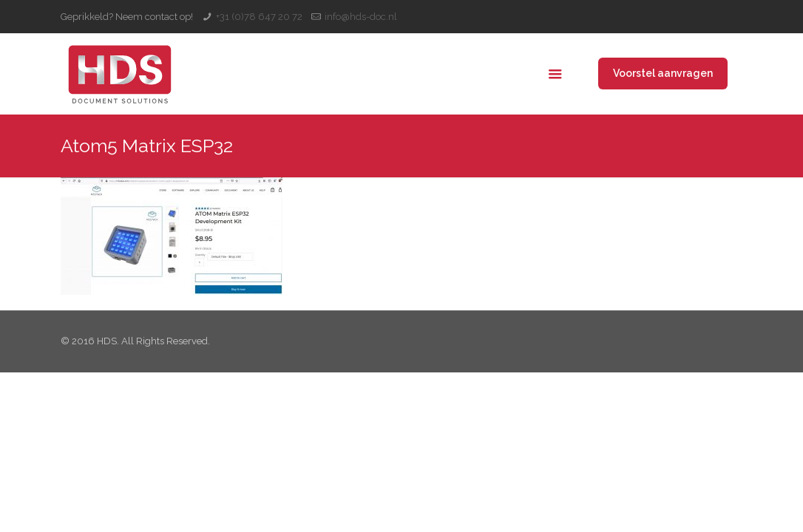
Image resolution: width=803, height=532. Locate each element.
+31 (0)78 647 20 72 (259, 17)
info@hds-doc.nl (361, 17)
